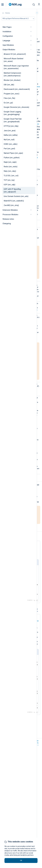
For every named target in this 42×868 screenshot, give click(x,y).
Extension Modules (10, 210)
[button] (5, 5)
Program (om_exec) (11, 94)
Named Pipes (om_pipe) (13, 153)
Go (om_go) (8, 103)
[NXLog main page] (15, 4)
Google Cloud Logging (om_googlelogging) (12, 113)
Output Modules (9, 50)
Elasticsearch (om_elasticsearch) (17, 89)
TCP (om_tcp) (9, 180)
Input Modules (8, 45)
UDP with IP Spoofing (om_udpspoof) (12, 190)
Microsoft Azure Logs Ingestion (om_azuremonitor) (16, 67)
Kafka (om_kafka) (11, 135)
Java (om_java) (10, 131)
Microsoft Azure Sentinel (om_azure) (13, 60)
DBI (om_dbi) (9, 85)
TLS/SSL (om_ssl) (11, 176)
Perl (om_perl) (9, 149)
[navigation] (32, 27)
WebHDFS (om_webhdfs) (14, 201)
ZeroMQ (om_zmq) (11, 205)
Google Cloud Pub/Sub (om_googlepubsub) (13, 120)
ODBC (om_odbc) (11, 144)
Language (6, 41)
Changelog (7, 224)
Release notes (8, 219)
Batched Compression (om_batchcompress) (12, 74)
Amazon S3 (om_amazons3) (15, 54)
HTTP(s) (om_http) (11, 126)
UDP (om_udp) (9, 185)
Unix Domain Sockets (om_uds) (16, 196)
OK (21, 860)
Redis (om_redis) (11, 167)
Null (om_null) (9, 140)
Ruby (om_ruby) (10, 171)
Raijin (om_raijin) (10, 162)
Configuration (8, 36)
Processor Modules (10, 215)
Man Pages (7, 27)
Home (8, 13)
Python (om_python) (12, 158)
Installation (7, 32)
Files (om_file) (9, 98)
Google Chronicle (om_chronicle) (16, 107)
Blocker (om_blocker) (12, 80)
